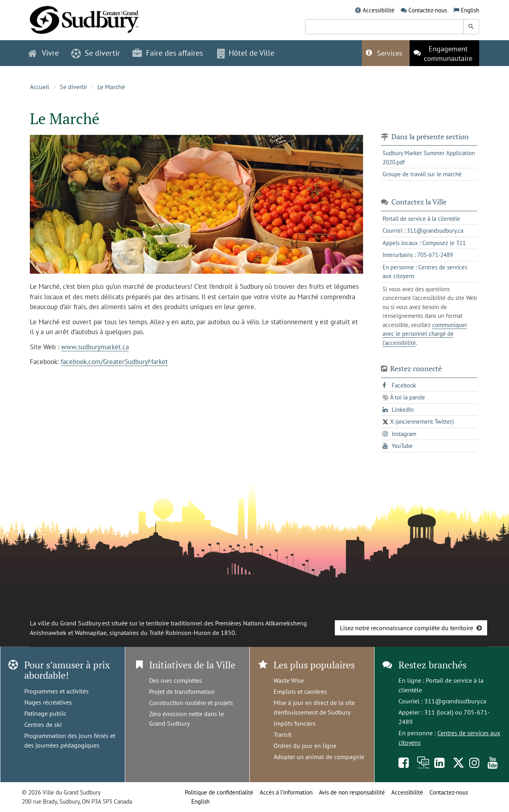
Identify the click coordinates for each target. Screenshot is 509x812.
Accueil (40, 87)
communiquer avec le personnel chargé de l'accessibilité (425, 334)
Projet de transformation (182, 691)
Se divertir (73, 87)
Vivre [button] (44, 53)
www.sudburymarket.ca (95, 347)
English (470, 10)
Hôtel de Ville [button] (246, 53)
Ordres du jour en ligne (305, 746)
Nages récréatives (48, 702)
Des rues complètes (176, 680)
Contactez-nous (428, 10)
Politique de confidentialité (219, 792)
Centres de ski (43, 724)
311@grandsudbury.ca (455, 701)
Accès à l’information (286, 792)
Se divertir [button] (96, 53)
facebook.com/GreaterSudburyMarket (114, 362)
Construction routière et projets (191, 703)
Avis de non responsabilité (352, 792)
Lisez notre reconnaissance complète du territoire (407, 628)
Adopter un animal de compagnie (319, 757)
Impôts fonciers (295, 723)
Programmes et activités (56, 691)
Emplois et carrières (300, 691)
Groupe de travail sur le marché (422, 174)
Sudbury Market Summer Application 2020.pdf (429, 158)
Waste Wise (289, 680)
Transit (283, 734)
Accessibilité (379, 10)
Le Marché (111, 87)
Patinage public (45, 713)
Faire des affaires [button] (168, 53)
